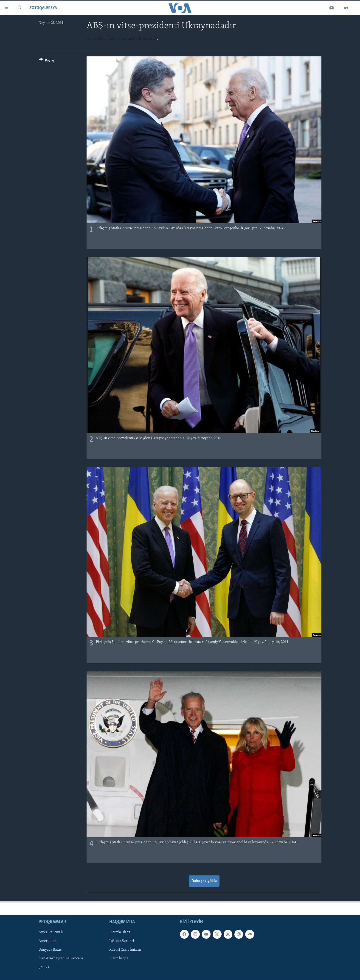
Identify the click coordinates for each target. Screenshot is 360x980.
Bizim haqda (119, 958)
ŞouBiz (44, 967)
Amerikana (48, 941)
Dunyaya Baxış (50, 950)
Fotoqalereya (43, 8)
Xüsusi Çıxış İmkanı (125, 950)
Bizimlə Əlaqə (120, 932)
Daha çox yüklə (204, 881)
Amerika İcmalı (51, 932)
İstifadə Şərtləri (122, 941)
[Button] (47, 61)
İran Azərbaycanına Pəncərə (61, 958)
